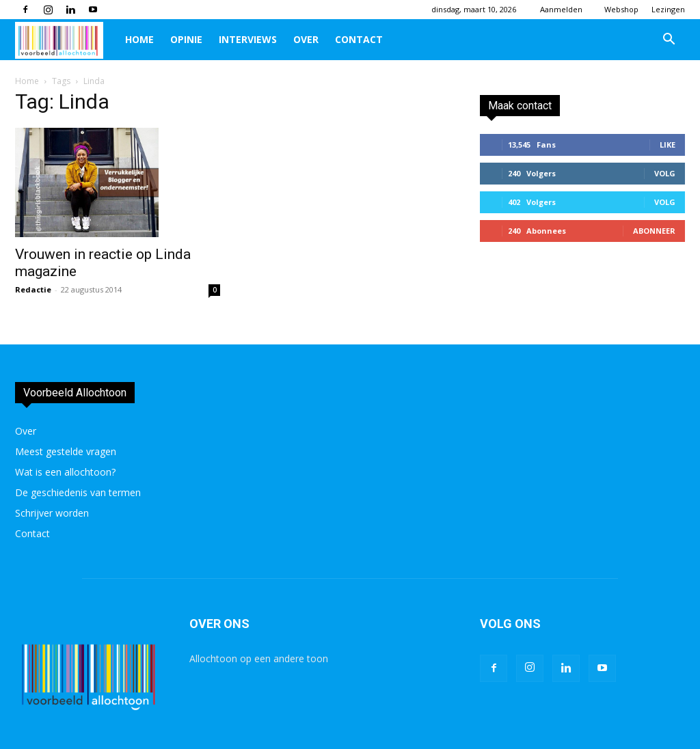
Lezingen (668, 9)
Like (668, 145)
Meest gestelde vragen (66, 451)
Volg (665, 173)
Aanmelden (561, 9)
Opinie (186, 39)
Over (306, 39)
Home (139, 39)
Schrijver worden (52, 513)
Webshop (621, 9)
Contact (359, 39)
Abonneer (654, 231)
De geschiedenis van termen (78, 492)
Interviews (248, 39)
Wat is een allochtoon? (65, 472)
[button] (669, 41)
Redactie (33, 289)
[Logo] (66, 40)
